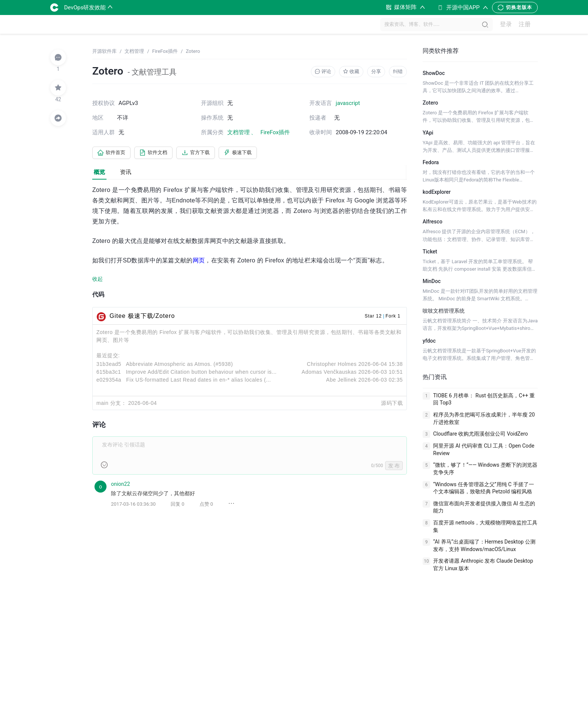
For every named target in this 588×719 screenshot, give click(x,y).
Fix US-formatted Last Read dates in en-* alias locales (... (198, 381)
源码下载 (392, 404)
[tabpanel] (250, 353)
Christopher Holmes (332, 365)
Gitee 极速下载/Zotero (142, 317)
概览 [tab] (99, 173)
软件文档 (159, 153)
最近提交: (108, 357)
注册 (525, 25)
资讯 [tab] (126, 173)
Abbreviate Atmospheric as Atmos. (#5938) (179, 365)
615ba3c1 (109, 373)
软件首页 (113, 153)
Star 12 (373, 317)
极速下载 (250, 153)
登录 (506, 25)
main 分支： (111, 404)
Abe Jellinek (342, 381)
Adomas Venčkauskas (329, 373)
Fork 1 (393, 317)
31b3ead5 (109, 365)
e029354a (109, 381)
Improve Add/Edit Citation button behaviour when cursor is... (201, 373)
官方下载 (205, 153)
